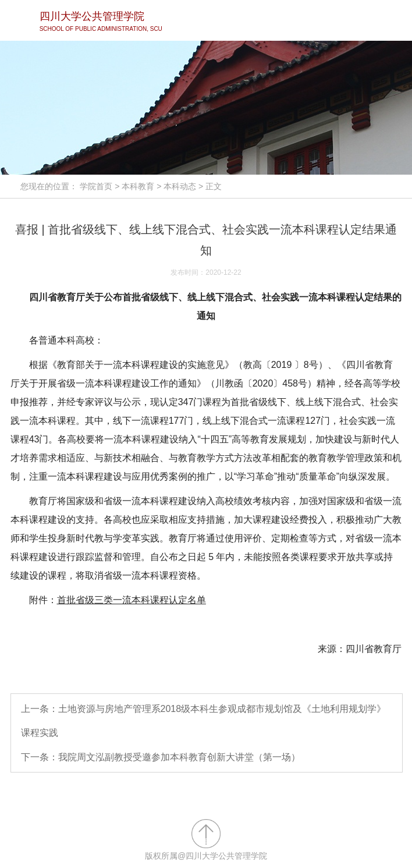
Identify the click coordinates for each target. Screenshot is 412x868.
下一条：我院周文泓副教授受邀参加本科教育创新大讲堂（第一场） (161, 757)
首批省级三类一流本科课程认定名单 (132, 600)
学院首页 (96, 186)
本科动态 (180, 186)
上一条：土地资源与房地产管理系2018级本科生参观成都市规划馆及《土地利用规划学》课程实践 (204, 721)
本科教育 (138, 186)
